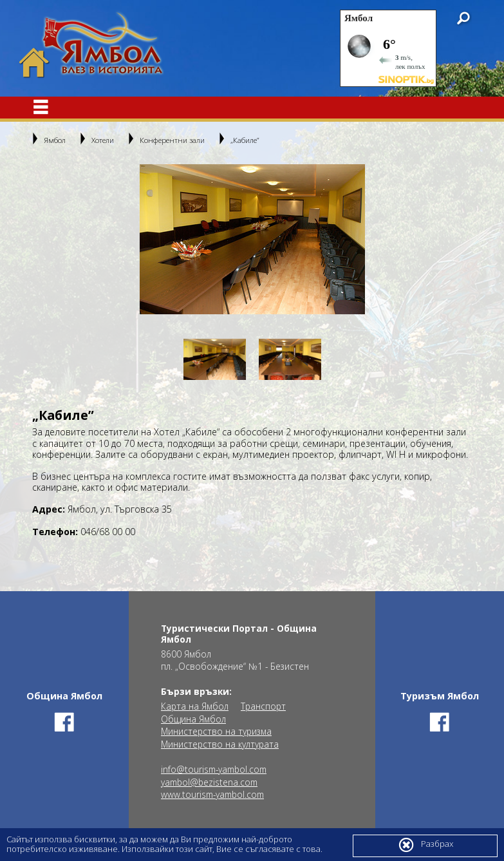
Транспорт (263, 706)
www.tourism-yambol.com (212, 795)
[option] (252, 239)
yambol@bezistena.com (209, 782)
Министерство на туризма (216, 732)
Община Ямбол (193, 719)
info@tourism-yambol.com (214, 770)
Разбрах (425, 845)
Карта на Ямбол (195, 706)
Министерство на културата (220, 744)
